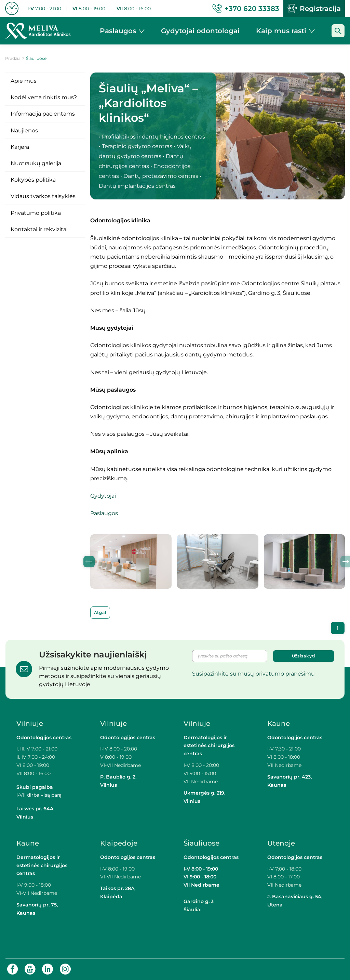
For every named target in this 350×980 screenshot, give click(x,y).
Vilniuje (30, 723)
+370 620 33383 (246, 9)
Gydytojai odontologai (200, 31)
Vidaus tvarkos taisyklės (43, 196)
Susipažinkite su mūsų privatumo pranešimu (253, 674)
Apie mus (24, 81)
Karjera (20, 147)
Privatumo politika (36, 213)
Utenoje (281, 843)
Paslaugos (104, 513)
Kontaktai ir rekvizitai (39, 229)
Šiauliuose (201, 843)
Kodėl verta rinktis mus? (44, 97)
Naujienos (24, 130)
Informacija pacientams (43, 114)
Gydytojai (103, 496)
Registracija (314, 9)
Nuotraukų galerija (36, 163)
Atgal (100, 612)
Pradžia (13, 58)
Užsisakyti (304, 656)
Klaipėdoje (120, 843)
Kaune (279, 723)
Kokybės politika (33, 180)
